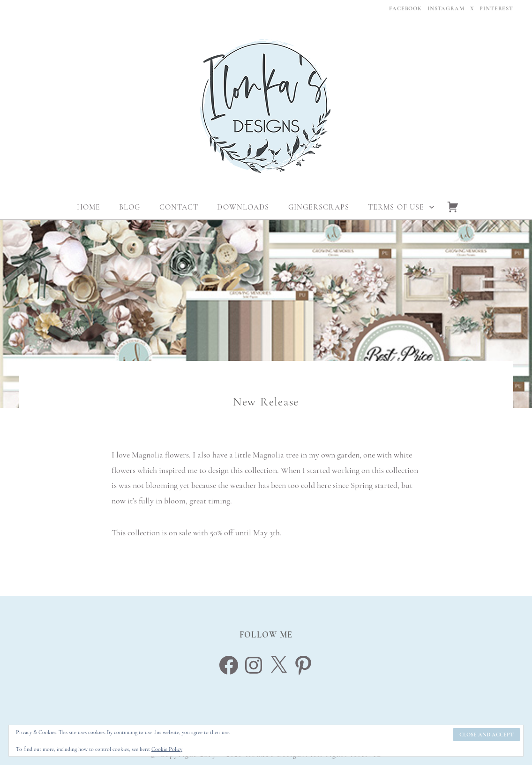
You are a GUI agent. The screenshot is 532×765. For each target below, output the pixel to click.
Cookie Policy (167, 749)
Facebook (405, 8)
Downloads (243, 207)
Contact (179, 207)
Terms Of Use (396, 207)
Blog (130, 207)
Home (89, 207)
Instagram (446, 8)
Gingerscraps (319, 207)
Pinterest (496, 8)
